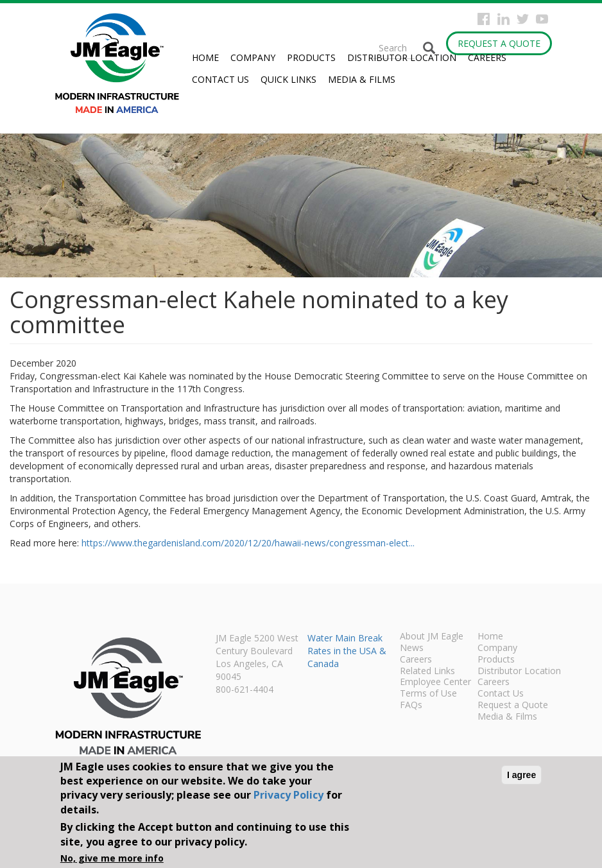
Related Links (427, 672)
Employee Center (435, 682)
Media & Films (362, 79)
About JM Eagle (432, 637)
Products (311, 57)
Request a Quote (499, 43)
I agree (521, 775)
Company (253, 57)
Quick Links (288, 79)
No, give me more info (112, 858)
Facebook (484, 19)
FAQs (411, 706)
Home (205, 57)
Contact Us (220, 79)
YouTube (542, 19)
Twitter (523, 19)
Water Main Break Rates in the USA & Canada (347, 651)
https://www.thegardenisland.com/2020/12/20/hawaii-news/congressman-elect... (248, 543)
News (412, 648)
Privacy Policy (288, 795)
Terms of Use (428, 694)
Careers (487, 57)
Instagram (503, 19)
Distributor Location (402, 57)
